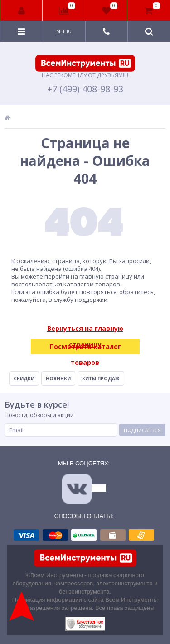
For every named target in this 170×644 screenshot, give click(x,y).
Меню (64, 31)
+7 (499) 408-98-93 (85, 89)
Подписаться (142, 430)
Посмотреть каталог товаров (85, 348)
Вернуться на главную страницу (85, 330)
